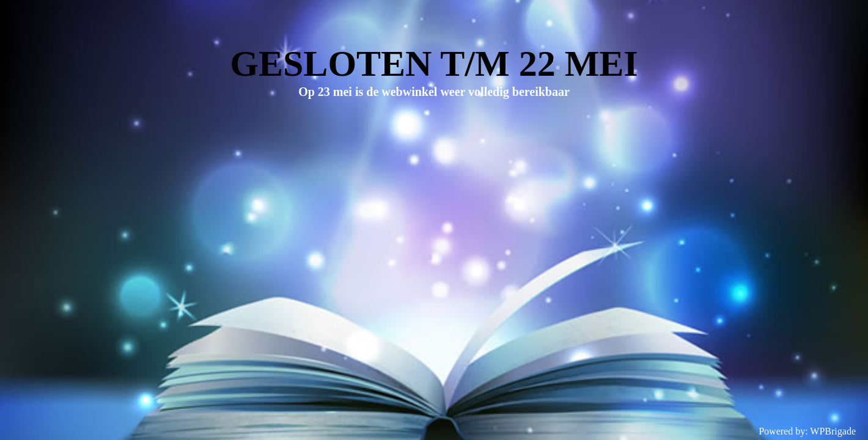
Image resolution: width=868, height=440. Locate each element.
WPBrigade (833, 431)
